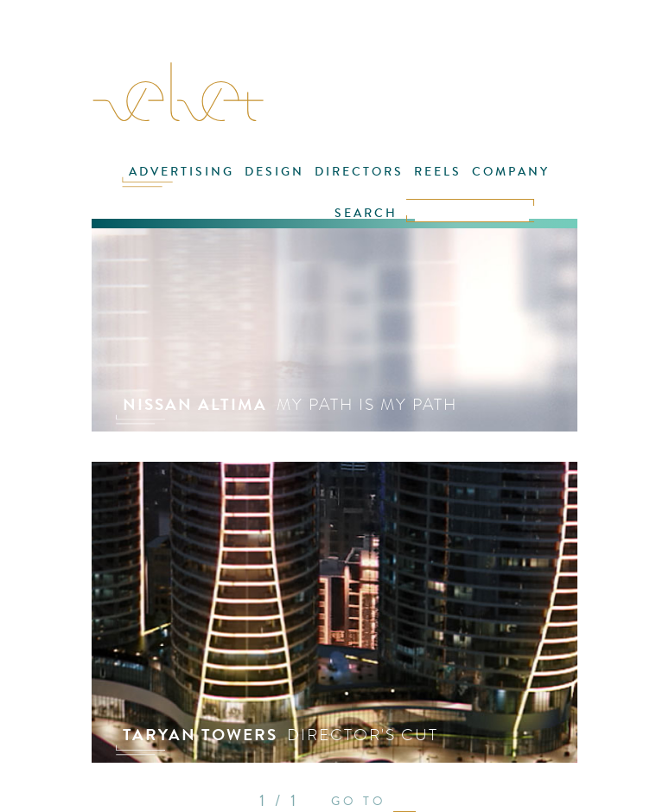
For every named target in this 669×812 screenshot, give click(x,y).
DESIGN (274, 172)
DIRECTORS (359, 172)
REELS (438, 172)
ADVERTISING (182, 172)
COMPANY (511, 172)
